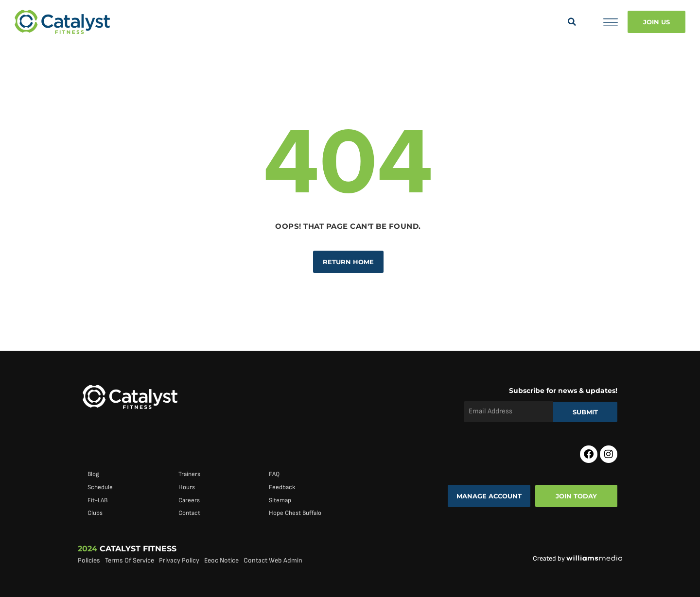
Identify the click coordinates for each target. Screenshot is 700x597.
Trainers (189, 474)
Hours (187, 487)
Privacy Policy (179, 560)
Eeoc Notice (221, 560)
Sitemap (280, 500)
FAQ (274, 474)
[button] (572, 22)
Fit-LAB (97, 500)
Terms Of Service (130, 560)
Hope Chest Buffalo (295, 513)
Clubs (95, 513)
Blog (93, 474)
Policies (89, 560)
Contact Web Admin (273, 560)
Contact (189, 513)
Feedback (282, 487)
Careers (189, 500)
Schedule (100, 487)
